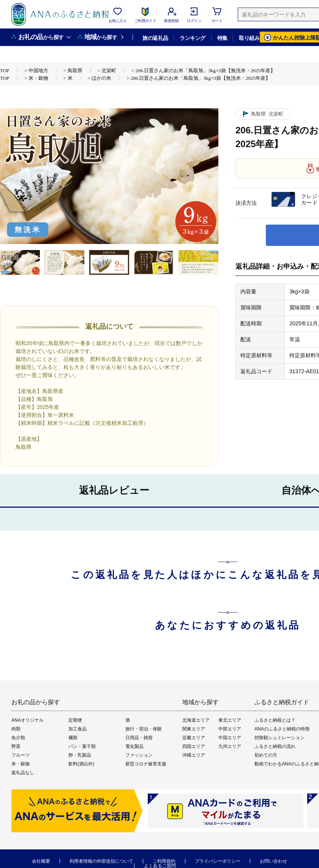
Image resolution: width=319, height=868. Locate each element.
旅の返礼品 (155, 38)
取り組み (249, 38)
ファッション (139, 755)
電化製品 (134, 746)
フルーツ (21, 755)
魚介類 (18, 738)
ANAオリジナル (28, 720)
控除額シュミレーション (280, 738)
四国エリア (194, 746)
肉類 (16, 729)
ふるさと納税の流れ (275, 746)
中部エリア (230, 729)
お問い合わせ (273, 861)
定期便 (75, 720)
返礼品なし (23, 773)
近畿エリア (194, 738)
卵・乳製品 (80, 755)
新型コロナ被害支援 (146, 764)
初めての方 (266, 755)
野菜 (16, 746)
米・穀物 (21, 764)
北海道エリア (196, 720)
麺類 (73, 738)
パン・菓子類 (82, 746)
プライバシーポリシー (218, 861)
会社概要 (41, 861)
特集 (222, 38)
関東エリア (194, 729)
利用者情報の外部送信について (101, 861)
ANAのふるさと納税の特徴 (282, 729)
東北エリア (230, 720)
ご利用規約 (164, 861)
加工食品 (77, 729)
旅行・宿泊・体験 (144, 729)
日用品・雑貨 (139, 738)
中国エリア (230, 738)
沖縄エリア (194, 755)
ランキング (192, 38)
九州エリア (230, 746)
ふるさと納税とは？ (275, 720)
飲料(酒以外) (81, 764)
